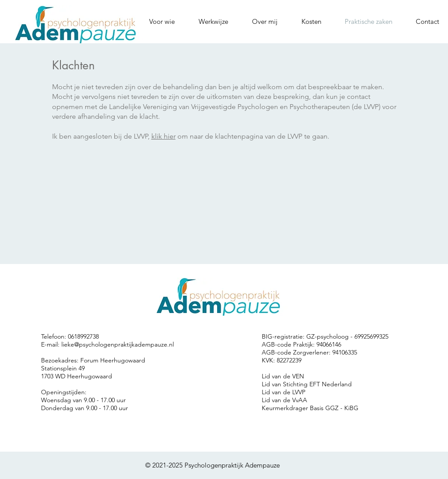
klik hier (164, 136)
